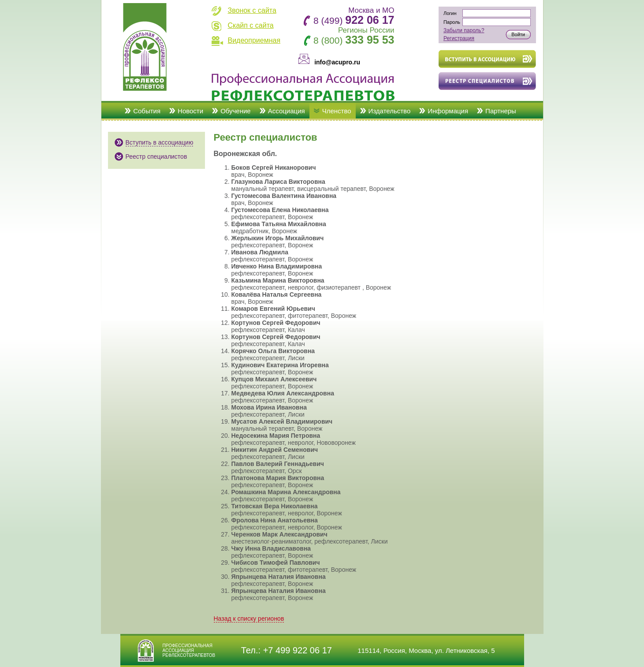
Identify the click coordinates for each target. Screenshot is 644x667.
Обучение (236, 111)
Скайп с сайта (251, 25)
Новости (190, 111)
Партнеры (501, 111)
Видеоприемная (254, 40)
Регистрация (459, 38)
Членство (337, 111)
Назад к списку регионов (249, 619)
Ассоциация (287, 111)
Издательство (390, 111)
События (147, 111)
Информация (448, 111)
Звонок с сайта (252, 10)
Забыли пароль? (464, 30)
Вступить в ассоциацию (160, 142)
